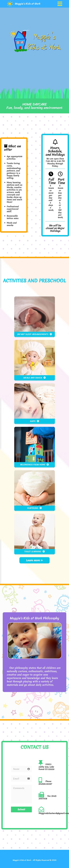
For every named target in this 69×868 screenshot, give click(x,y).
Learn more (34, 560)
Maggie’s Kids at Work (28, 4)
